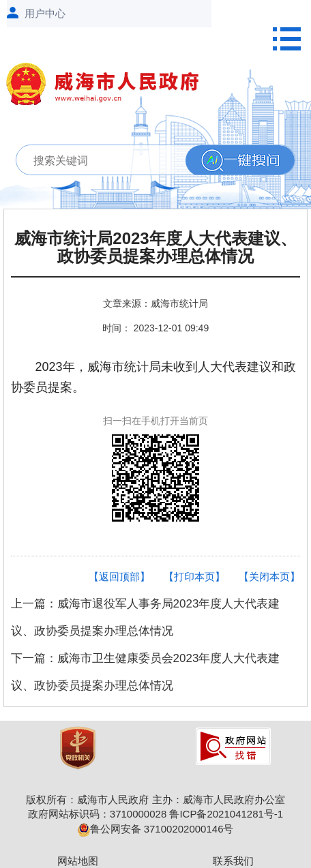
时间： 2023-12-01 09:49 (155, 328)
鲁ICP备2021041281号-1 (226, 814)
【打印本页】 (194, 577)
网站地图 (78, 861)
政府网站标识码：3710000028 (97, 814)
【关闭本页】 (269, 577)
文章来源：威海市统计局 (155, 303)
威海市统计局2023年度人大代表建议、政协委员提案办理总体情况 (155, 248)
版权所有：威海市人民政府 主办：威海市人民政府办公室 (155, 799)
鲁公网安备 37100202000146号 (156, 829)
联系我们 (233, 861)
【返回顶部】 (119, 577)
